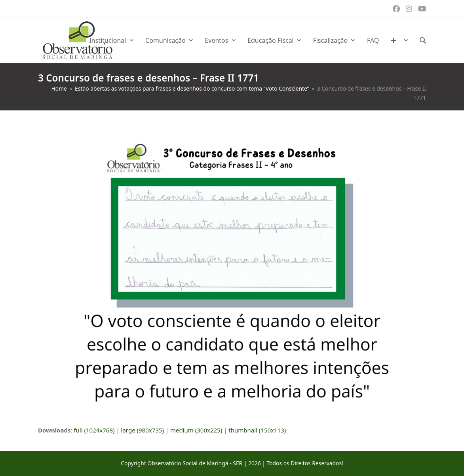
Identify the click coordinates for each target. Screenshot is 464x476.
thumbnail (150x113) (257, 430)
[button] (423, 40)
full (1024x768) (94, 430)
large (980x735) (143, 430)
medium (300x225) (196, 430)
